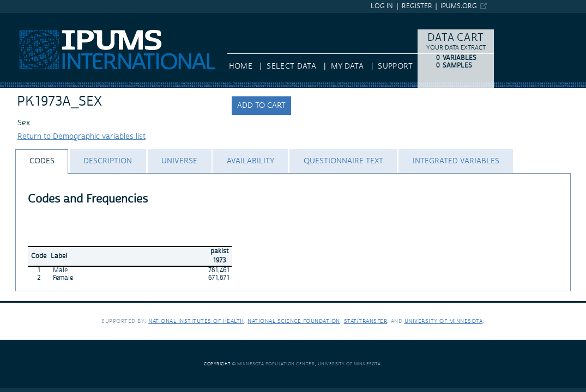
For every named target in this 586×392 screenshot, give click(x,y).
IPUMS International (35, 18)
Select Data (291, 66)
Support (395, 66)
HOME (241, 66)
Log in (382, 6)
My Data (347, 66)
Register (417, 6)
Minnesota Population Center (276, 364)
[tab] (42, 161)
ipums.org (459, 6)
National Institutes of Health (196, 321)
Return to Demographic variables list (81, 137)
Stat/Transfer (366, 321)
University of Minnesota (444, 321)
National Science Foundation (294, 321)
